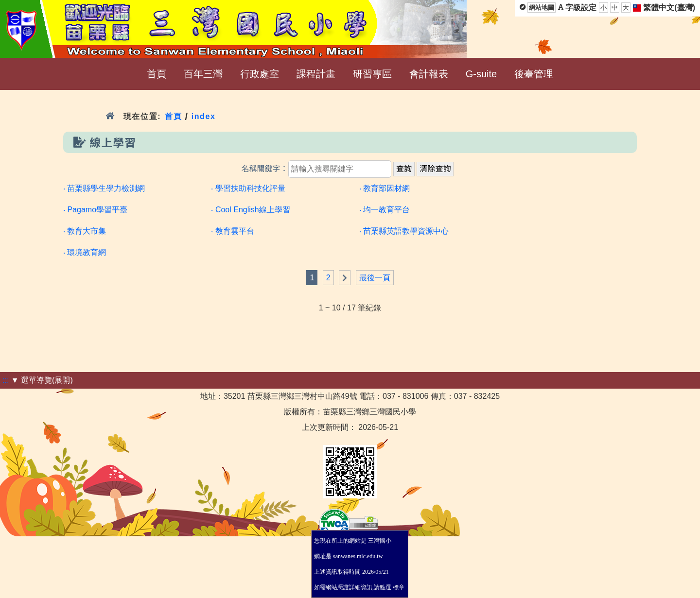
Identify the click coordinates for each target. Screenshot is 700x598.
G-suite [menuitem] (481, 74)
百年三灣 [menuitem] (203, 74)
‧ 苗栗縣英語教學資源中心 (404, 231)
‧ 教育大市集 (85, 231)
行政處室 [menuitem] (260, 74)
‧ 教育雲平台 (232, 231)
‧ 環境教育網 (85, 252)
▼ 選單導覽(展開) (42, 380)
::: (6, 380)
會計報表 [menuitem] (429, 74)
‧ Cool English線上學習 (250, 210)
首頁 (173, 116)
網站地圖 (542, 8)
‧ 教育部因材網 (385, 188)
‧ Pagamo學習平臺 (95, 210)
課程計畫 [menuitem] (316, 74)
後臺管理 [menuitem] (534, 74)
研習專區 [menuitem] (372, 74)
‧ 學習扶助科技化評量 (248, 188)
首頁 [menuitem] (157, 74)
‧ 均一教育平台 (385, 210)
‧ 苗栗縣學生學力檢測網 (104, 188)
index (204, 116)
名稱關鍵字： (265, 169)
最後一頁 (375, 278)
